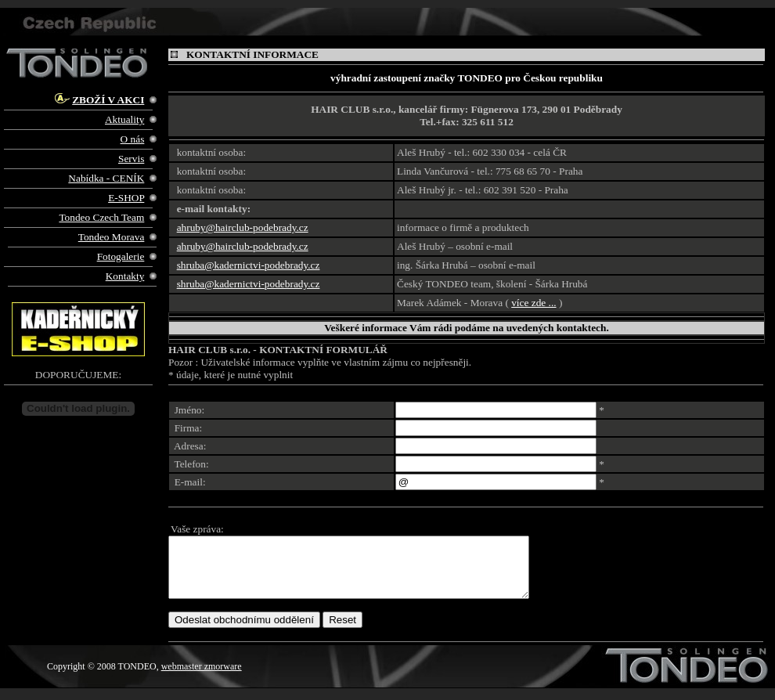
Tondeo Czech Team (101, 217)
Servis (131, 159)
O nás (133, 139)
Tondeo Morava (112, 237)
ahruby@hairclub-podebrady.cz (243, 227)
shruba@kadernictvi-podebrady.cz (249, 265)
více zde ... (533, 303)
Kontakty (125, 276)
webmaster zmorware (202, 678)
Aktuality (124, 119)
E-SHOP (126, 198)
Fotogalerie (121, 256)
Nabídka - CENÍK (106, 178)
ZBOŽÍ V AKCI (108, 100)
